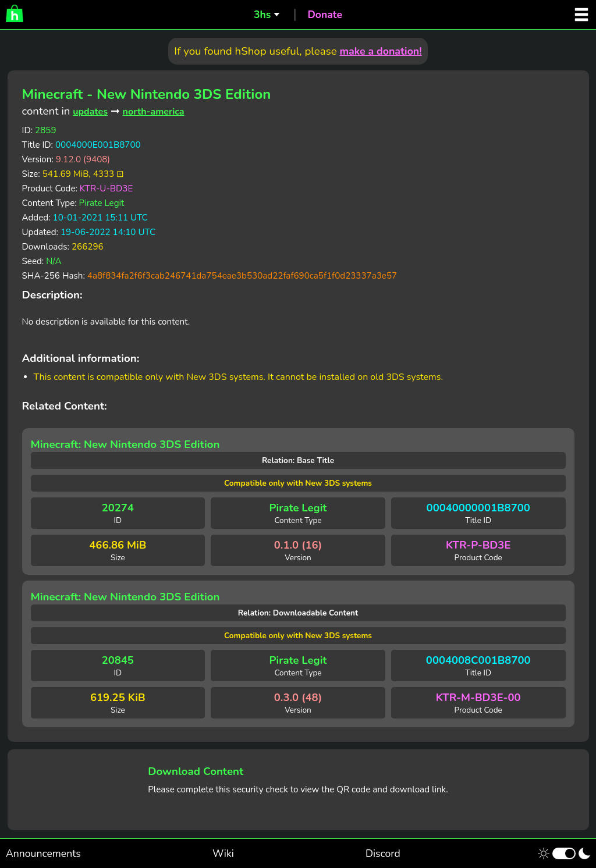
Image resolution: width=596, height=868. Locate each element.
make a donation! (380, 51)
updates (90, 112)
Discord (383, 853)
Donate (325, 15)
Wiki (223, 853)
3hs (262, 15)
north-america (154, 112)
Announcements (43, 853)
